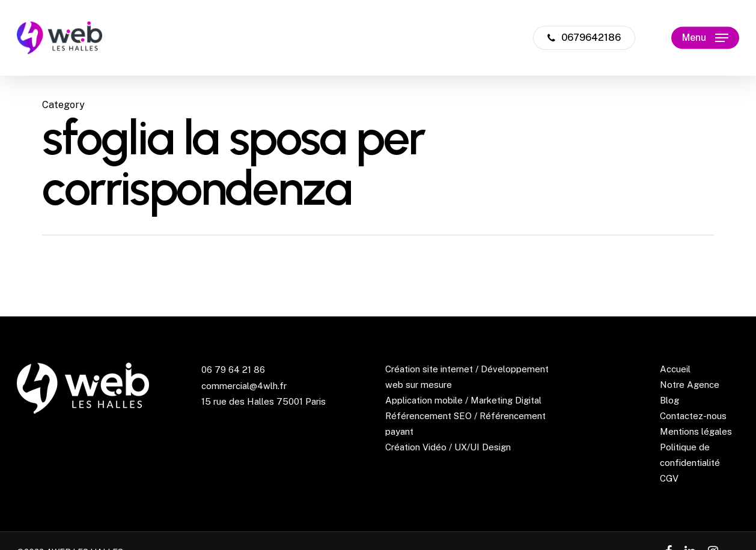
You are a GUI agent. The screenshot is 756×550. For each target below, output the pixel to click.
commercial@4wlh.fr (244, 386)
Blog (669, 400)
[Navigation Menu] (705, 38)
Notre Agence (690, 385)
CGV (669, 478)
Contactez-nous (693, 416)
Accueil (675, 369)
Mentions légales (696, 431)
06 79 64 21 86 (233, 370)
